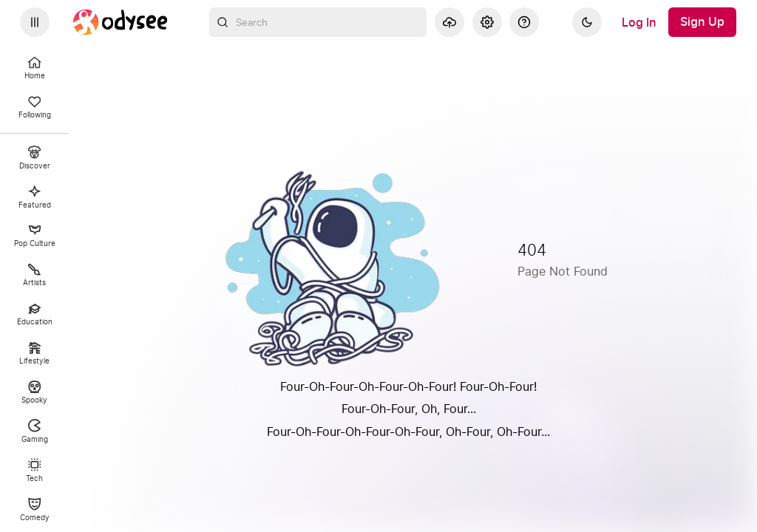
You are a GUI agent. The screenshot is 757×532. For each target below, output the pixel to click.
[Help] (524, 22)
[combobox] (318, 22)
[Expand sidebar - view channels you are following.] (35, 22)
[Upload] (449, 22)
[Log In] (639, 22)
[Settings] (487, 22)
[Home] (120, 22)
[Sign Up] (702, 22)
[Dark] (587, 22)
